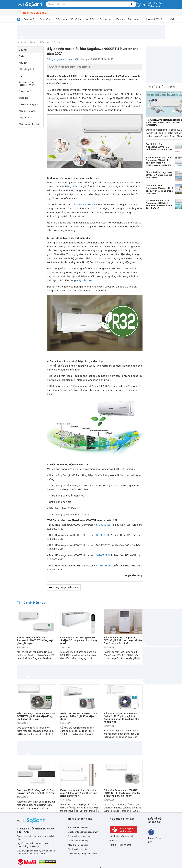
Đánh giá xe (134, 19)
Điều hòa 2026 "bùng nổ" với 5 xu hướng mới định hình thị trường (36, 792)
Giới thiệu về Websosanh (122, 836)
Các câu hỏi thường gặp (80, 836)
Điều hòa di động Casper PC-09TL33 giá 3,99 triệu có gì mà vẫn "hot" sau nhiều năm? (123, 640)
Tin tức (33, 42)
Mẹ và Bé (90, 19)
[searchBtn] (133, 4)
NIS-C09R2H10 (102, 535)
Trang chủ (22, 42)
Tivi (21, 76)
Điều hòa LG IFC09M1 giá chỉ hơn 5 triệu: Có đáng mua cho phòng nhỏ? (79, 640)
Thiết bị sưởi (25, 91)
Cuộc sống (45, 19)
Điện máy (60, 19)
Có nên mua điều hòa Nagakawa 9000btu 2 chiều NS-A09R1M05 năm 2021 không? (159, 204)
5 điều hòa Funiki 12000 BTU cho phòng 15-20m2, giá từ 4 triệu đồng (79, 716)
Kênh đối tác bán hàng (120, 845)
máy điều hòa (84, 280)
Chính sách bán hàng (78, 841)
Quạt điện (24, 98)
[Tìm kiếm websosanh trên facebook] (151, 832)
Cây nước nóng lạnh (29, 104)
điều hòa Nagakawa (83, 205)
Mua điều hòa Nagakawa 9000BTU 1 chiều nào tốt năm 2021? (159, 175)
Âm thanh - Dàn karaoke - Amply (27, 84)
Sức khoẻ (120, 19)
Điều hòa (56, 42)
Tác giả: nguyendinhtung (59, 59)
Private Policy (155, 838)
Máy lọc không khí (28, 111)
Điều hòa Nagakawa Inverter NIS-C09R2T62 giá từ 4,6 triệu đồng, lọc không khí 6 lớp (36, 716)
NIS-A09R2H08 (102, 566)
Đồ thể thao (76, 19)
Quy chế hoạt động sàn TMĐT (83, 854)
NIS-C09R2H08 (102, 525)
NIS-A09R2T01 (102, 555)
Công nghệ (29, 19)
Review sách (106, 19)
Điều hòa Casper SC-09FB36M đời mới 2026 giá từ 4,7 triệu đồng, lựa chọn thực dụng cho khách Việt (121, 718)
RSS (150, 842)
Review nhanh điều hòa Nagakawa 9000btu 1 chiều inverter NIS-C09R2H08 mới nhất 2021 (159, 161)
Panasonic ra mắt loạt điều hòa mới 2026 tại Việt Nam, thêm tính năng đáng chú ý (79, 793)
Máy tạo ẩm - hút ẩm (29, 124)
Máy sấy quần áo (27, 69)
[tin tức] (19, 19)
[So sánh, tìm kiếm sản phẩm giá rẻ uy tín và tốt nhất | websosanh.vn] (30, 5)
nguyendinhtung (133, 575)
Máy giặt (23, 63)
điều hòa (77, 186)
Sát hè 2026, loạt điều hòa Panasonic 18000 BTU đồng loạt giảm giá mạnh (35, 640)
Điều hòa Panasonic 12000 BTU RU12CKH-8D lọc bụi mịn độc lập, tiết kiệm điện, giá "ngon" (122, 793)
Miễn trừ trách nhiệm (78, 845)
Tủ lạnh (23, 56)
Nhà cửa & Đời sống (155, 19)
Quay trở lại (66, 587)
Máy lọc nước (26, 117)
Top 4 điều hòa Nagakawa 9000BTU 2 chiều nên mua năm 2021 (159, 147)
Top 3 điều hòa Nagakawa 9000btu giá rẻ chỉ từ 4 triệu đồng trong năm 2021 (160, 189)
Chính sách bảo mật (78, 849)
